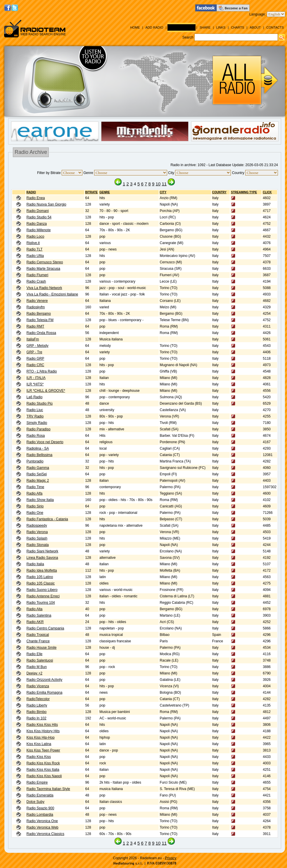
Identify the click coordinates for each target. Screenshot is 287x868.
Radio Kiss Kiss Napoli (44, 776)
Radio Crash (36, 281)
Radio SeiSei (37, 474)
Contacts (275, 27)
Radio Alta (35, 609)
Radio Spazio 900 (40, 808)
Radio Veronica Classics (45, 834)
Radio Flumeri (38, 275)
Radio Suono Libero (42, 590)
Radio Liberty (37, 705)
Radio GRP (36, 359)
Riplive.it (33, 243)
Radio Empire (37, 782)
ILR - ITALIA (36, 378)
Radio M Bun (37, 667)
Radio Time (36, 487)
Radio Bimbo (37, 712)
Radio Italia (35, 564)
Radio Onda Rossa (41, 333)
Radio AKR (35, 622)
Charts (237, 27)
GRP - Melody (38, 346)
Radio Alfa (35, 493)
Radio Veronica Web (43, 827)
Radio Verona (37, 532)
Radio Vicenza (38, 686)
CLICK (267, 192)
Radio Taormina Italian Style (48, 789)
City (163, 192)
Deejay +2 (34, 673)
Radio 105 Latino (40, 577)
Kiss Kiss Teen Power (43, 750)
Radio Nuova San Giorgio (46, 204)
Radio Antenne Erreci (43, 596)
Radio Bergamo (39, 314)
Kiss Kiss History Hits (43, 731)
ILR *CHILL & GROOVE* (46, 391)
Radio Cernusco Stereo (45, 262)
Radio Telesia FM (40, 320)
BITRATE (92, 192)
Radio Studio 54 (39, 217)
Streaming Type (244, 192)
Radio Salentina (39, 615)
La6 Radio (35, 397)
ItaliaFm (33, 339)
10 (158, 184)
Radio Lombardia (40, 815)
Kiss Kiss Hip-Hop (41, 737)
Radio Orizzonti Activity (45, 680)
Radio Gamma (38, 468)
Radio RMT (36, 326)
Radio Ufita (35, 256)
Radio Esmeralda (40, 795)
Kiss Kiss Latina (39, 744)
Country (219, 192)
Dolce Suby (36, 802)
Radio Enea (36, 198)
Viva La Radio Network (44, 288)
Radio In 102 (37, 718)
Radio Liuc (35, 410)
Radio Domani (38, 211)
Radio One (35, 513)
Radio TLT (35, 249)
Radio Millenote (39, 230)
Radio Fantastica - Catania (47, 519)
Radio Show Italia (40, 500)
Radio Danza (37, 224)
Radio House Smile (42, 648)
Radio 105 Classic (41, 583)
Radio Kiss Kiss (39, 757)
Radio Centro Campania (45, 628)
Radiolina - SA (38, 448)
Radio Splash (37, 538)
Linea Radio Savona (42, 558)
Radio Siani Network (43, 551)
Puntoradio (35, 461)
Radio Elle (35, 654)
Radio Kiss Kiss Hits (42, 725)
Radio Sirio (35, 506)
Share (205, 27)
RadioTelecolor (38, 699)
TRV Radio (35, 416)
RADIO (31, 192)
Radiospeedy (37, 526)
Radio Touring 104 (41, 603)
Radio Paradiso (39, 429)
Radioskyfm (36, 307)
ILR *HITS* (35, 384)
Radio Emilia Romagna (45, 693)
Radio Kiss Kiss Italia (43, 770)
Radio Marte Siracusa (43, 269)
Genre (105, 192)
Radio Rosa (36, 436)
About (255, 27)
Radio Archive (181, 27)
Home (135, 27)
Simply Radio (37, 423)
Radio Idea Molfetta (42, 570)
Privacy (171, 858)
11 (164, 184)
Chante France (38, 641)
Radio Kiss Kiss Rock (43, 763)
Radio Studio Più (40, 403)
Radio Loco (36, 236)
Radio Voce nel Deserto (45, 442)
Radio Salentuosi (40, 660)
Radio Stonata (38, 545)
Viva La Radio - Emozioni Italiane (52, 294)
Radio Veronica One (42, 821)
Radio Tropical (38, 635)
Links (221, 27)
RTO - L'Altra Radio (42, 371)
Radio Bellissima (40, 455)
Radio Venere (37, 301)
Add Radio (154, 27)
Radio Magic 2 (38, 481)
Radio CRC (36, 365)
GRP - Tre (34, 352)
